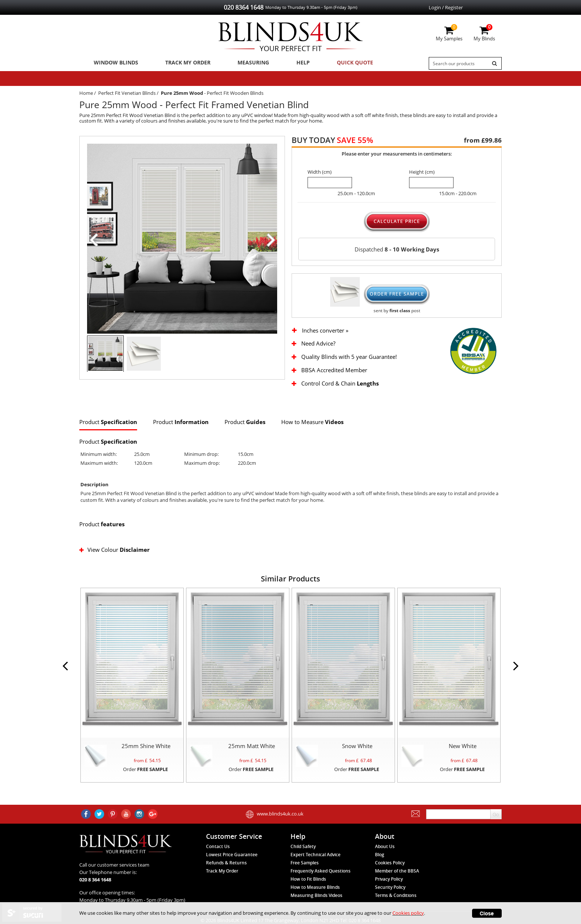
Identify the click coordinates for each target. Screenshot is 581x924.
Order (145, 771)
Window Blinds (114, 63)
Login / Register (446, 7)
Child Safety (303, 849)
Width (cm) (320, 174)
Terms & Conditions (396, 898)
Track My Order (183, 63)
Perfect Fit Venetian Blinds (127, 95)
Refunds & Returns (226, 865)
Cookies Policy (390, 865)
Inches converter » (325, 332)
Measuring (246, 63)
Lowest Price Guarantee (232, 857)
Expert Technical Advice (316, 857)
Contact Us (218, 849)
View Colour (115, 551)
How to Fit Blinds (308, 881)
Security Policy (390, 889)
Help (292, 63)
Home (86, 95)
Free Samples (305, 865)
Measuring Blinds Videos (316, 898)
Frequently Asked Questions (321, 873)
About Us (385, 849)
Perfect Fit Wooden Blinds (235, 95)
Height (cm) (422, 174)
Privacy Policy (389, 881)
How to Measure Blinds (315, 889)
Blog (380, 857)
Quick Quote (340, 63)
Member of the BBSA (397, 873)
